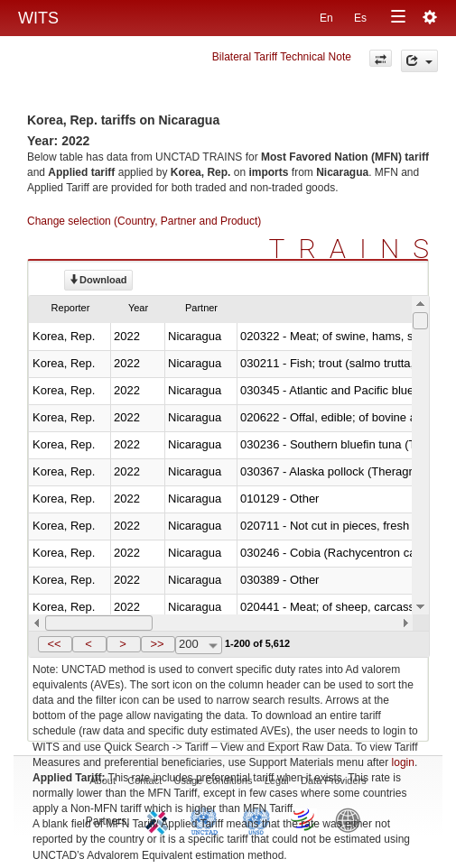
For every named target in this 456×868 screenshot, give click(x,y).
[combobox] (199, 645)
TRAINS (356, 249)
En (326, 18)
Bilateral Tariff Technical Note (282, 57)
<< (54, 644)
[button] (55, 644)
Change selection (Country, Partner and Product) (144, 221)
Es (360, 18)
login (403, 762)
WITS (38, 18)
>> (157, 644)
